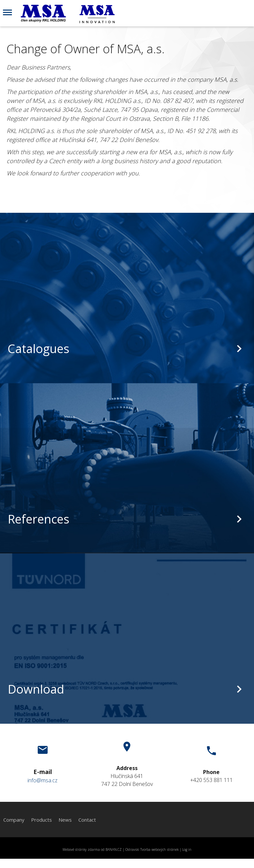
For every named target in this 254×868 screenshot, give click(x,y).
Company (14, 820)
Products (42, 820)
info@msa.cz (42, 780)
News (65, 820)
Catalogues (39, 349)
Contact (87, 820)
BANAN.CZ (114, 849)
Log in (187, 849)
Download (36, 689)
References (39, 519)
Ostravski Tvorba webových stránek (152, 849)
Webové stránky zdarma (81, 849)
